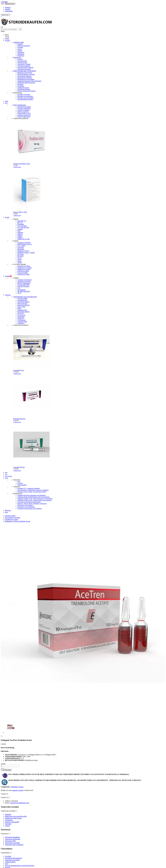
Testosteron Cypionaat (24, 64)
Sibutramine (21, 317)
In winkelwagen (6, 770)
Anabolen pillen (19, 42)
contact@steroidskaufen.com (20, 803)
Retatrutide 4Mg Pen (23, 305)
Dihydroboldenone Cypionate (26, 74)
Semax (19, 261)
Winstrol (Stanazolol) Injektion (26, 91)
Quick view (17, 167)
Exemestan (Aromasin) (24, 107)
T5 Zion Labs (21, 315)
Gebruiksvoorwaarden (12, 860)
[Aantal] (10, 766)
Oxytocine (20, 254)
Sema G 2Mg (21, 307)
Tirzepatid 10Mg (22, 298)
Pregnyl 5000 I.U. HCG (20, 212)
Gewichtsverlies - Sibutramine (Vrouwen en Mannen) (33, 490)
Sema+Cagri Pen (22, 303)
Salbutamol (21, 54)
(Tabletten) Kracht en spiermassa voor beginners (32, 495)
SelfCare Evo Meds (23, 271)
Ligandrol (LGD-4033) (24, 281)
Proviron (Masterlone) (24, 117)
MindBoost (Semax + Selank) (26, 253)
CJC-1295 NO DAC (23, 227)
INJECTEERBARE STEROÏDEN (25, 71)
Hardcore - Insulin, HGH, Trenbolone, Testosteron (32, 504)
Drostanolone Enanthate (24, 76)
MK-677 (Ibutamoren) (24, 283)
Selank (19, 259)
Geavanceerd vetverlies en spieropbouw (29, 502)
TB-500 (20, 263)
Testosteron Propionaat (24, 69)
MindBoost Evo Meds (24, 269)
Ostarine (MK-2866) (23, 285)
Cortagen (20, 229)
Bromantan (21, 224)
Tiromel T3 (21, 318)
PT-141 (20, 258)
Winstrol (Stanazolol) (24, 46)
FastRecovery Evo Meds (25, 268)
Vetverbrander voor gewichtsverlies (25, 297)
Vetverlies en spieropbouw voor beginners (30, 509)
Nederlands (9, 11)
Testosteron (17, 57)
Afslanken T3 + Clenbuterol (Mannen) (29, 488)
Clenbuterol (21, 52)
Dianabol (20, 44)
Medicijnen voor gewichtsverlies (16, 816)
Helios (19, 308)
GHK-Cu (20, 234)
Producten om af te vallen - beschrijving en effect (32, 492)
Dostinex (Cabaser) (23, 112)
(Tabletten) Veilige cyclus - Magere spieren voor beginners (34, 500)
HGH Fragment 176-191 (25, 244)
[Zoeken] (10, 29)
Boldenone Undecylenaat (25, 73)
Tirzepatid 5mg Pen (19, 467)
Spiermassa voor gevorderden (26, 507)
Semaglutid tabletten (23, 302)
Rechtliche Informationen (13, 858)
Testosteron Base (22, 63)
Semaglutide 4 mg (19, 370)
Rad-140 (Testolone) (23, 286)
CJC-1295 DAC (22, 226)
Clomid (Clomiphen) (23, 110)
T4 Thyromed (21, 320)
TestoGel (20, 59)
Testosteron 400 (22, 61)
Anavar (20, 49)
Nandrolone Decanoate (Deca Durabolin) (29, 81)
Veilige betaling (22, 485)
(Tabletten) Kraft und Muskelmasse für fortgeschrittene (34, 497)
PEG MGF (21, 256)
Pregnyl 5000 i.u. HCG (24, 113)
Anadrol (20, 51)
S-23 (19, 288)
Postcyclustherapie (20, 105)
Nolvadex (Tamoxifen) (24, 108)
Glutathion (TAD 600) (24, 243)
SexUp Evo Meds (23, 273)
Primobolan (21, 56)
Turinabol (20, 47)
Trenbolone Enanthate (24, 89)
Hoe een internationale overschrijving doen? (20, 866)
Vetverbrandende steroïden (25, 99)
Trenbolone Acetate (23, 88)
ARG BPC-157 (22, 221)
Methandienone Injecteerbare (26, 79)
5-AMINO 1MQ (22, 322)
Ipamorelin (21, 248)
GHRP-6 (20, 237)
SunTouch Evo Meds (23, 274)
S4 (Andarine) (22, 290)
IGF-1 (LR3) (21, 246)
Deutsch (8, 7)
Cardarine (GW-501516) (25, 280)
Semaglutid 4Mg (22, 300)
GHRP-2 (20, 236)
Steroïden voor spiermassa (25, 96)
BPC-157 (20, 222)
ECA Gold (20, 313)
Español (8, 9)
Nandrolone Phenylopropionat (26, 83)
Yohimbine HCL (22, 310)
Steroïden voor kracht (24, 94)
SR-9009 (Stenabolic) (24, 291)
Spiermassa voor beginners (25, 505)
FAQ (19, 482)
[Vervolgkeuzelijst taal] (10, 4)
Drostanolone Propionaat (25, 78)
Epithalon (20, 232)
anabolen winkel (17, 790)
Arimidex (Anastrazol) (24, 115)
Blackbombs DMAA (23, 312)
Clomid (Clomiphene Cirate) (22, 164)
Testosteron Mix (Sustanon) (25, 67)
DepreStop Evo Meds (24, 266)
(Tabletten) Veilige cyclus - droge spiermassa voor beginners (35, 499)
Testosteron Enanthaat (24, 66)
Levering (20, 483)
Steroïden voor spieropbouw (26, 98)
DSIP (19, 231)
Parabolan (20, 84)
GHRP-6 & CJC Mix (24, 239)
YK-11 (19, 293)
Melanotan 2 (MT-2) (23, 251)
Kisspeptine (21, 249)
